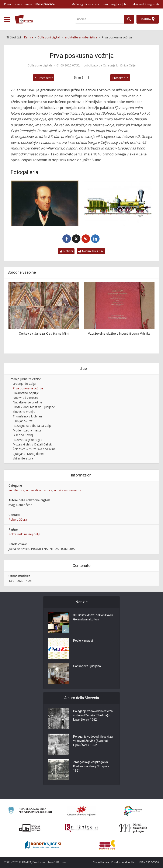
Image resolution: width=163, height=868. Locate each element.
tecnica (48, 490)
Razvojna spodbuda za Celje (32, 426)
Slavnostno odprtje (26, 393)
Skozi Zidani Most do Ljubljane (34, 407)
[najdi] (129, 19)
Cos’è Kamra (101, 862)
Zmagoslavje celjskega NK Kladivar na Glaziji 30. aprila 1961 (91, 767)
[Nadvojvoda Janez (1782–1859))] (45, 203)
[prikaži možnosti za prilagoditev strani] (86, 4)
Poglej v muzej (83, 641)
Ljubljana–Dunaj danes (29, 454)
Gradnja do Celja (24, 384)
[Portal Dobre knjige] (43, 845)
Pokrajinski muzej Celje (24, 534)
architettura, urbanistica (25, 490)
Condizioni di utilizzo (124, 862)
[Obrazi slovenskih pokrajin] (133, 828)
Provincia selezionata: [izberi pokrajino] (30, 4)
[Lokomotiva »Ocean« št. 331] (118, 203)
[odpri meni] (7, 19)
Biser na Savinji (23, 435)
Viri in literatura (23, 458)
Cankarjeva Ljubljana (87, 666)
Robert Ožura (18, 519)
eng (113, 4)
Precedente (45, 78)
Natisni (66, 251)
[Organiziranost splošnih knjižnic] (81, 811)
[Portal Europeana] (133, 811)
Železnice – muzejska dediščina (34, 449)
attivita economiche (68, 490)
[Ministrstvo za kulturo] (30, 811)
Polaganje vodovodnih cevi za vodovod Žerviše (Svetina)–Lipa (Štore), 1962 (93, 716)
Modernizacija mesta (27, 430)
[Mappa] (148, 19)
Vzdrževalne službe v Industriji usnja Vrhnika (119, 334)
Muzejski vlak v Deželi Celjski (32, 444)
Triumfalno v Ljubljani (28, 416)
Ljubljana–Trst (23, 421)
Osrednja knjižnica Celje (119, 65)
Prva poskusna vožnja (28, 388)
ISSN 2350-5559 (149, 862)
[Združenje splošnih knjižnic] (107, 845)
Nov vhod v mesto (25, 398)
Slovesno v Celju (24, 412)
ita (120, 4)
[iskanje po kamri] (99, 19)
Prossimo (119, 78)
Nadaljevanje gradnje (27, 402)
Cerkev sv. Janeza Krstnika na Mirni (44, 334)
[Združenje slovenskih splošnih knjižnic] (81, 828)
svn (105, 4)
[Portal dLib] (30, 828)
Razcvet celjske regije (27, 440)
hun (127, 4)
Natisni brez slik (91, 251)
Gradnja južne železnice (25, 379)
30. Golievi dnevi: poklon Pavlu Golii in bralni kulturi (93, 617)
